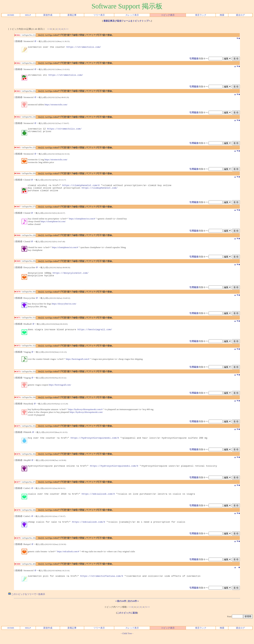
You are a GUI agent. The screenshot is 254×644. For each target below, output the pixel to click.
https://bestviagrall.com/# (78, 364)
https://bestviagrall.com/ (95, 335)
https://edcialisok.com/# (98, 501)
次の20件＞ (133, 609)
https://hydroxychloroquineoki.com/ (86, 417)
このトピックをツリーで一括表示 (27, 602)
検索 (222, 15)
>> (67, 29)
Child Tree (127, 641)
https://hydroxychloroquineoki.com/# (85, 414)
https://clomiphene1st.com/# (81, 188)
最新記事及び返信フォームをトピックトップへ (127, 21)
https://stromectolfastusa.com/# (102, 584)
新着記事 (72, 15)
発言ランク (201, 15)
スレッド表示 (132, 15)
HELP (28, 15)
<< (48, 29)
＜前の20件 (120, 609)
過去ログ (240, 15)
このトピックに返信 (127, 621)
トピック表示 (168, 15)
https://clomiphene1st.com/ (100, 191)
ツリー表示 (99, 15)
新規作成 (48, 15)
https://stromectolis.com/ (84, 47)
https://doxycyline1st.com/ (71, 277)
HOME (11, 15)
